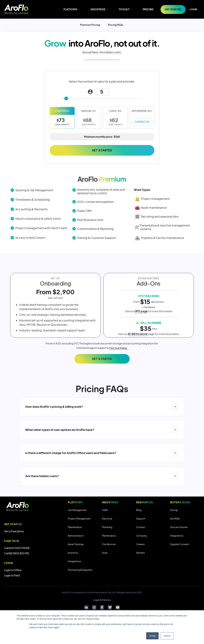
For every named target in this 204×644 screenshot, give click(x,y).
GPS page (141, 311)
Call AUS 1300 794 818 (17, 548)
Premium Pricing (90, 25)
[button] (72, 9)
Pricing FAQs (116, 25)
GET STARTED (102, 359)
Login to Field (12, 575)
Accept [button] (152, 636)
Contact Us (142, 122)
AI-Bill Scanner (138, 334)
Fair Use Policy (118, 348)
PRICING (148, 9)
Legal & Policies (102, 600)
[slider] (66, 98)
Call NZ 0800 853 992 (17, 553)
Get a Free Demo (14, 531)
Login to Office (13, 570)
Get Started (102, 150)
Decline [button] (167, 636)
